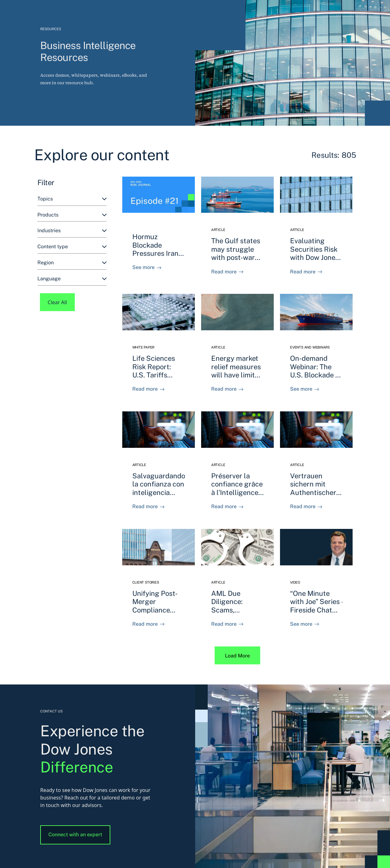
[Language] (72, 279)
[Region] (72, 263)
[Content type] (72, 247)
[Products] (72, 215)
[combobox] (72, 199)
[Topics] (72, 199)
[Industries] (72, 231)
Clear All (58, 302)
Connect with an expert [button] (75, 835)
